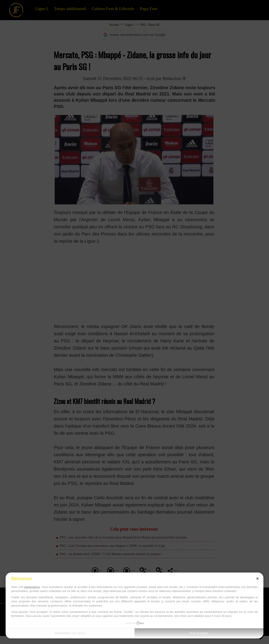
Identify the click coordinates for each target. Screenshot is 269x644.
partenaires (32, 587)
